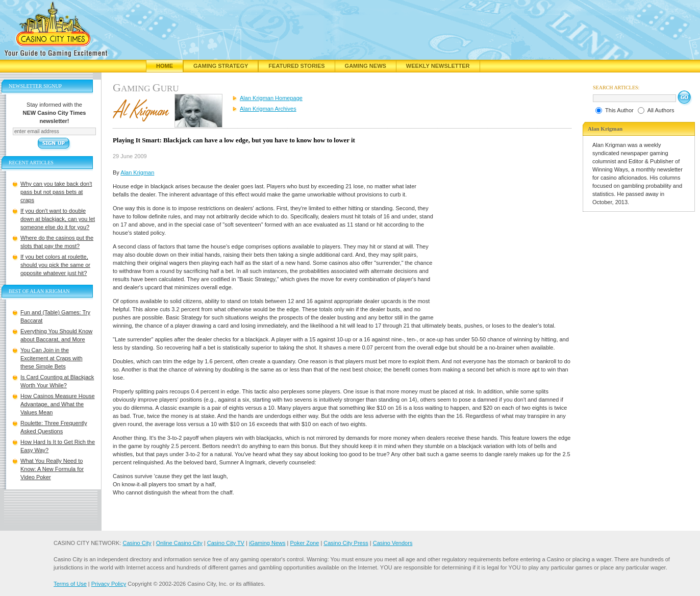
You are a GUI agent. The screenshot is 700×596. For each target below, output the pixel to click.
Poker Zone (304, 543)
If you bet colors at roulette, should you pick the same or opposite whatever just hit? (55, 265)
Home (165, 66)
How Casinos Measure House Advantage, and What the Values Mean (58, 404)
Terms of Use (70, 584)
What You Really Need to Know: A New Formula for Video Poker (52, 469)
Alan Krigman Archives (268, 109)
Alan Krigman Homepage (271, 98)
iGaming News (267, 543)
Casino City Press (346, 543)
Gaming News (366, 66)
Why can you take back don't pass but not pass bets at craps (56, 192)
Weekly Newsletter (438, 66)
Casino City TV (226, 543)
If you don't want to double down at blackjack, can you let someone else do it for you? (58, 219)
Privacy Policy (109, 584)
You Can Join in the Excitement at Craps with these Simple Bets (52, 358)
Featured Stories (296, 66)
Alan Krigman (137, 172)
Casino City (137, 543)
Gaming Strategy (221, 66)
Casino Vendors (393, 543)
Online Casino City (179, 543)
